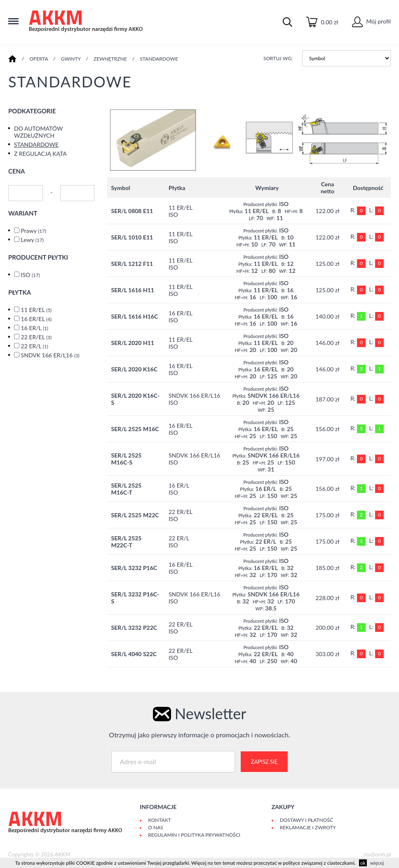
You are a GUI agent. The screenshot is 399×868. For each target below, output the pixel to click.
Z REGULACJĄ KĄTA (40, 154)
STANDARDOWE (159, 59)
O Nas (155, 827)
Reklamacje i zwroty (308, 827)
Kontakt (160, 820)
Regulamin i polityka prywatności (194, 835)
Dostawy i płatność (306, 820)
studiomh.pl (377, 854)
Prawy (34, 231)
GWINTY (71, 59)
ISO (31, 275)
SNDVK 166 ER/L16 (50, 355)
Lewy (32, 240)
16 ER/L (35, 328)
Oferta (39, 59)
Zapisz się (264, 762)
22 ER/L (35, 346)
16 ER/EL (36, 319)
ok (363, 863)
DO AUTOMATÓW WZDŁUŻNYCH (38, 132)
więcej (377, 863)
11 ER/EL (36, 310)
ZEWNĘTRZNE (110, 59)
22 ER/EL (36, 337)
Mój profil (371, 21)
